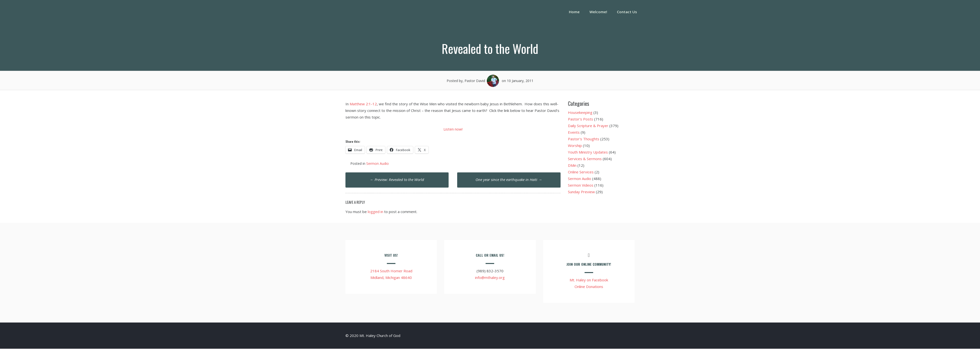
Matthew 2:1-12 (363, 104)
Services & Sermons (585, 159)
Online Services (581, 172)
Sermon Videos (581, 185)
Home (574, 12)
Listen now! (453, 129)
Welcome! (598, 12)
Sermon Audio (378, 163)
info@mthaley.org (490, 277)
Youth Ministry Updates (588, 152)
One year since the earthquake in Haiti (509, 179)
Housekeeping (580, 112)
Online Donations (589, 287)
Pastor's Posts (581, 119)
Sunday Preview (581, 192)
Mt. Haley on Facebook (589, 280)
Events (574, 132)
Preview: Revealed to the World (397, 179)
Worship (575, 145)
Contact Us (627, 12)
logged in (375, 212)
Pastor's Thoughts (584, 139)
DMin (572, 165)
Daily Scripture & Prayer (588, 126)
